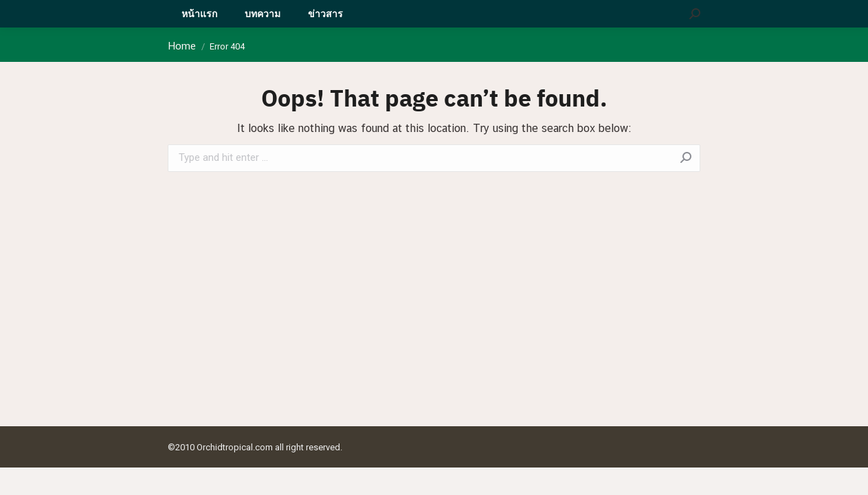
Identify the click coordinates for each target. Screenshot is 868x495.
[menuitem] (199, 14)
